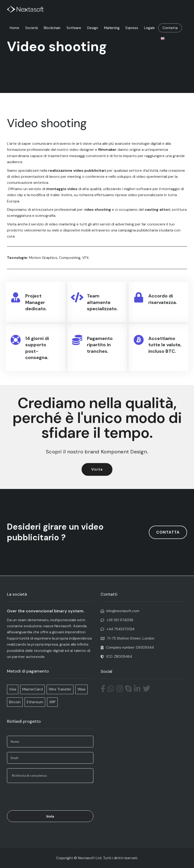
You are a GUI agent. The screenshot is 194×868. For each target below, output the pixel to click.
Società (32, 28)
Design (93, 28)
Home (14, 28)
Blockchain (52, 28)
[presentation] (42, 797)
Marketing (112, 28)
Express (132, 28)
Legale (149, 28)
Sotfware (74, 28)
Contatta (170, 28)
